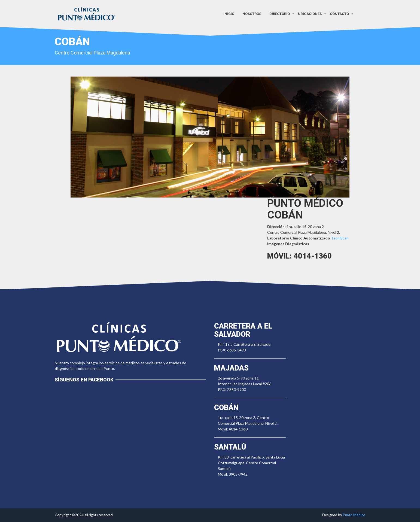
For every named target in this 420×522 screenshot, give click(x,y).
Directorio (280, 13)
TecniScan (340, 238)
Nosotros (252, 13)
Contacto (339, 13)
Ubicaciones (310, 13)
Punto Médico (354, 515)
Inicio (229, 13)
